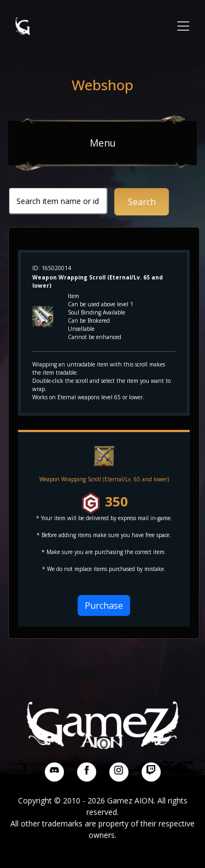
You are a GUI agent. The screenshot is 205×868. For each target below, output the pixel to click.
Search (142, 202)
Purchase (104, 605)
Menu (103, 143)
